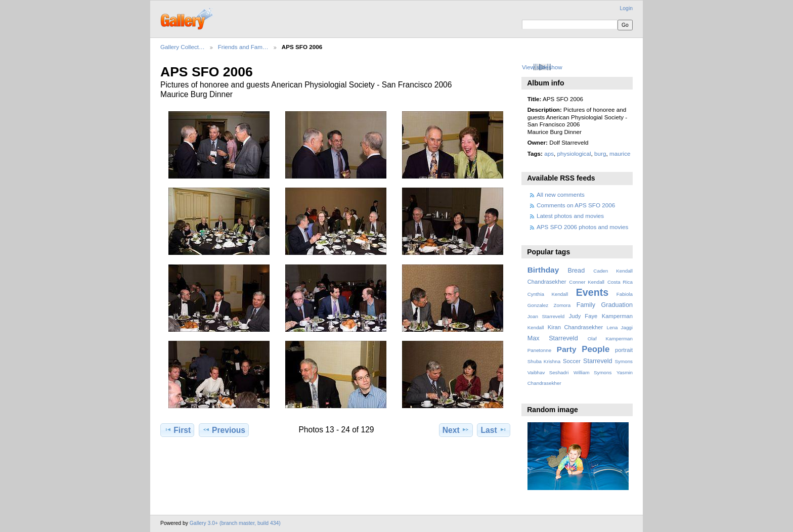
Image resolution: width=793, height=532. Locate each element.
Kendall (536, 327)
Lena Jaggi (620, 327)
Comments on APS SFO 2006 (576, 205)
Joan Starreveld (546, 316)
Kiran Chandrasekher (575, 327)
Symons (624, 361)
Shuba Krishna (544, 361)
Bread (576, 271)
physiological (574, 153)
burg (600, 153)
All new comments (561, 194)
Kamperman (617, 316)
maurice (620, 153)
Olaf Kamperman (610, 339)
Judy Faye (583, 316)
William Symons (592, 372)
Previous (224, 430)
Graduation (617, 305)
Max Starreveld (553, 338)
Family (586, 305)
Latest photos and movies (570, 216)
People (596, 349)
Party (567, 349)
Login (626, 8)
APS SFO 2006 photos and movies (582, 227)
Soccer (572, 361)
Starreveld (598, 361)
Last (494, 430)
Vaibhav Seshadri (548, 372)
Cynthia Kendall (548, 294)
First (177, 430)
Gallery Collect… (183, 47)
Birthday (543, 270)
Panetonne (539, 350)
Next (456, 430)
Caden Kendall (613, 271)
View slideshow (542, 67)
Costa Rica (620, 282)
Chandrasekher (547, 282)
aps (549, 153)
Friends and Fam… (243, 47)
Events (592, 292)
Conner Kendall (587, 282)
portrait (624, 350)
